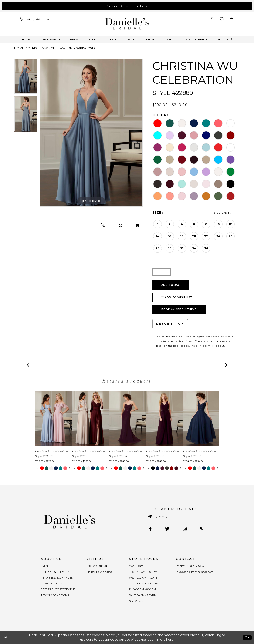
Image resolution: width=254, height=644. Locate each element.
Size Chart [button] (222, 212)
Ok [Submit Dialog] (247, 637)
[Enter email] (176, 517)
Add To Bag (171, 285)
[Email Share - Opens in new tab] (137, 226)
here (170, 640)
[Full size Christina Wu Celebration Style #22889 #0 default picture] (91, 133)
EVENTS (46, 566)
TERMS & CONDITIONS (55, 595)
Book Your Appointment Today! (127, 6)
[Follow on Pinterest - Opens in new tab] (202, 529)
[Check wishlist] (222, 19)
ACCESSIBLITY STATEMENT (58, 590)
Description (170, 324)
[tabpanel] (26, 78)
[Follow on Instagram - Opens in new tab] (185, 529)
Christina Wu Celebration (50, 48)
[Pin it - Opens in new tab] (120, 226)
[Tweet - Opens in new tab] (103, 226)
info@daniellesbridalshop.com (195, 572)
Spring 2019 (85, 48)
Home (19, 48)
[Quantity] (162, 272)
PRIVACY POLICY (51, 584)
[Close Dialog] (6, 638)
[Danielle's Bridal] (127, 24)
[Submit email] (151, 516)
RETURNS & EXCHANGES (57, 578)
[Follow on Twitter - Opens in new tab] (167, 529)
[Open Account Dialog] (212, 19)
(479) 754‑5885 (195, 566)
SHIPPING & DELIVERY (55, 572)
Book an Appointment (179, 309)
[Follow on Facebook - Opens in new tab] (150, 529)
